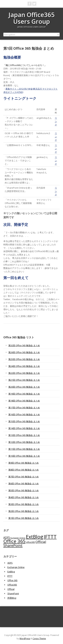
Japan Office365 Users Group (32, 18)
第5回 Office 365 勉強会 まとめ (24, 490)
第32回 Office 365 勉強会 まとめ (24, 345)
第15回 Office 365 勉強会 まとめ (24, 421)
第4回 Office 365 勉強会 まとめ (24, 497)
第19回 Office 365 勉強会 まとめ (24, 394)
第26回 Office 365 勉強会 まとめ (24, 352)
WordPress (25, 639)
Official (11, 589)
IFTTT (10, 576)
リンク (56, 121)
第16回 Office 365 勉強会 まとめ (24, 414)
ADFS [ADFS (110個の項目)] (7, 538)
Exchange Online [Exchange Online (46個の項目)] (18, 538)
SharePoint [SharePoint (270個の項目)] (13, 545)
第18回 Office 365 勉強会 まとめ (24, 401)
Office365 (12, 585)
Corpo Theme (39, 639)
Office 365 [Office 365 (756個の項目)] (14, 541)
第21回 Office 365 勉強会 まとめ (24, 380)
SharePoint (13, 593)
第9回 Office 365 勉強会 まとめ (24, 463)
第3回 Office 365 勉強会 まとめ (24, 504)
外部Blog (12, 598)
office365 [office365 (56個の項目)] (30, 542)
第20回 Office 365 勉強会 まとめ (24, 387)
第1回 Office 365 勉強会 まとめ (24, 518)
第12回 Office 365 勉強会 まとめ (24, 442)
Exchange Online (16, 567)
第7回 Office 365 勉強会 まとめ (24, 477)
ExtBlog (11, 572)
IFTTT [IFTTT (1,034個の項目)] (50, 537)
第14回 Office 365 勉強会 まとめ (24, 428)
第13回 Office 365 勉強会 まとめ (24, 435)
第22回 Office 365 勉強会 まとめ (24, 373)
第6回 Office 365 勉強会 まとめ (24, 484)
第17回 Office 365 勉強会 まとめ (24, 408)
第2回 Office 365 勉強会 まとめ (24, 511)
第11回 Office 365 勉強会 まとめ (24, 449)
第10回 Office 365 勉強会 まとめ (24, 456)
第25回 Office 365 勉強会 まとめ (24, 359)
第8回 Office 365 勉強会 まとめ (24, 470)
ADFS (10, 563)
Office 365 (12, 580)
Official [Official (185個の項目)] (41, 542)
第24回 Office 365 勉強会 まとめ (24, 366)
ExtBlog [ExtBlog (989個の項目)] (35, 537)
